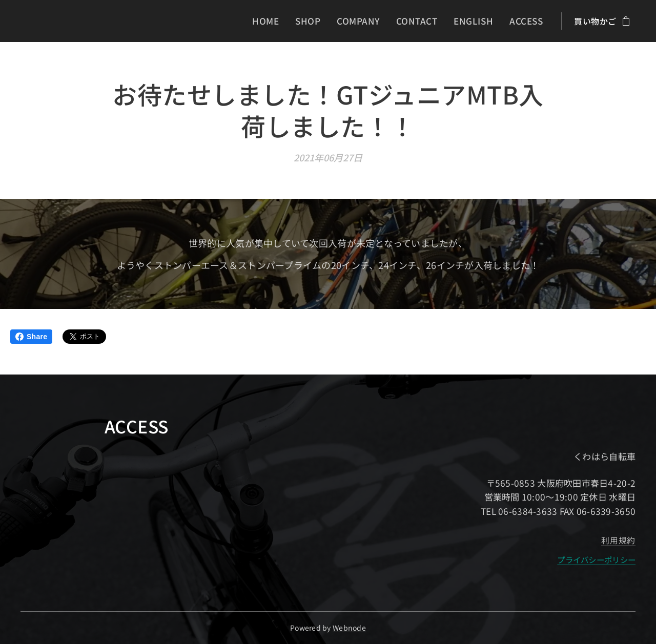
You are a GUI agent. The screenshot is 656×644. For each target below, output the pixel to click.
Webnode (349, 628)
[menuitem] (280, 21)
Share (31, 337)
